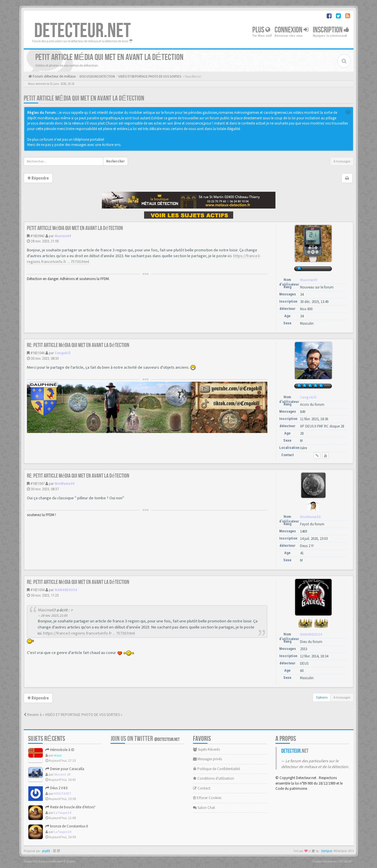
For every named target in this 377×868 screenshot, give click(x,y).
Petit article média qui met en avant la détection (84, 98)
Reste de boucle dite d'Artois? (70, 807)
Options (322, 697)
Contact (202, 788)
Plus (261, 30)
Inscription (331, 30)
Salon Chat (204, 808)
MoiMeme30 (65, 484)
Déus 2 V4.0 (56, 788)
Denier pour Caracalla (65, 769)
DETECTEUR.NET (82, 31)
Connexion (292, 30)
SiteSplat (327, 851)
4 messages (342, 161)
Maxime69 (63, 236)
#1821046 (37, 353)
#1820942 (37, 236)
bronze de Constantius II (67, 826)
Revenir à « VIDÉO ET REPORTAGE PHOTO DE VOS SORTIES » (73, 715)
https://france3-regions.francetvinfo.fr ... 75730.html (89, 633)
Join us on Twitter (145, 739)
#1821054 (37, 590)
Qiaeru (71, 861)
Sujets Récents (206, 749)
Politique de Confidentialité (216, 769)
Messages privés (207, 759)
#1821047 (37, 484)
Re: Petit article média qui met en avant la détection (78, 345)
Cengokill (63, 353)
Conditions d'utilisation (214, 778)
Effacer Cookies (207, 798)
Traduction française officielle (43, 861)
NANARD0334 (66, 590)
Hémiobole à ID (60, 750)
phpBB (46, 851)
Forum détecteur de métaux (54, 76)
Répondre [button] (38, 178)
